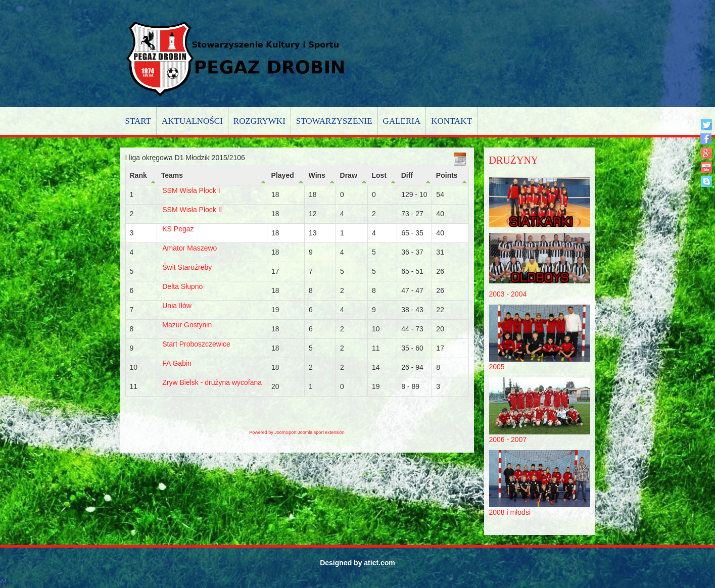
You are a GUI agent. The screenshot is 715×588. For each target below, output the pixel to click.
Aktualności (192, 121)
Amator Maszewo (189, 248)
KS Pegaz (178, 229)
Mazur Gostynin (187, 325)
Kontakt (451, 121)
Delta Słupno (182, 286)
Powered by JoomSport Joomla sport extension (297, 432)
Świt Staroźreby (187, 267)
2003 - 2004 (508, 294)
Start (138, 121)
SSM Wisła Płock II (192, 210)
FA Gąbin (177, 363)
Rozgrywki (259, 121)
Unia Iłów (177, 306)
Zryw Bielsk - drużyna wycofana (212, 382)
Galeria (402, 121)
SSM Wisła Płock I (191, 190)
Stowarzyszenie (334, 121)
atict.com (379, 563)
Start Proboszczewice (196, 344)
